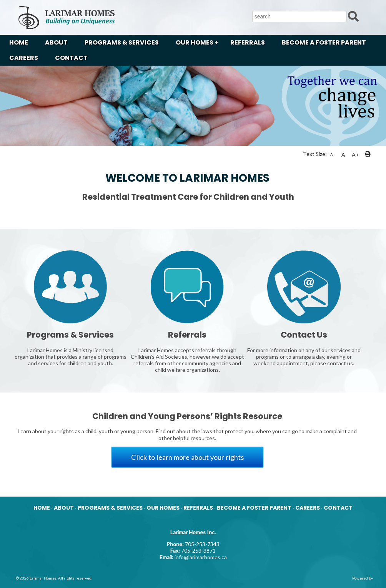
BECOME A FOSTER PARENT (324, 42)
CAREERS (24, 58)
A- (332, 154)
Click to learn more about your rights (187, 457)
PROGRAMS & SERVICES (122, 42)
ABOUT (56, 42)
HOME (19, 42)
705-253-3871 (198, 551)
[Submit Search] (353, 16)
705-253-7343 (202, 544)
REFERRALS (248, 42)
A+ (355, 155)
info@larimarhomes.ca (201, 557)
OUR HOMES (195, 42)
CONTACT (71, 58)
